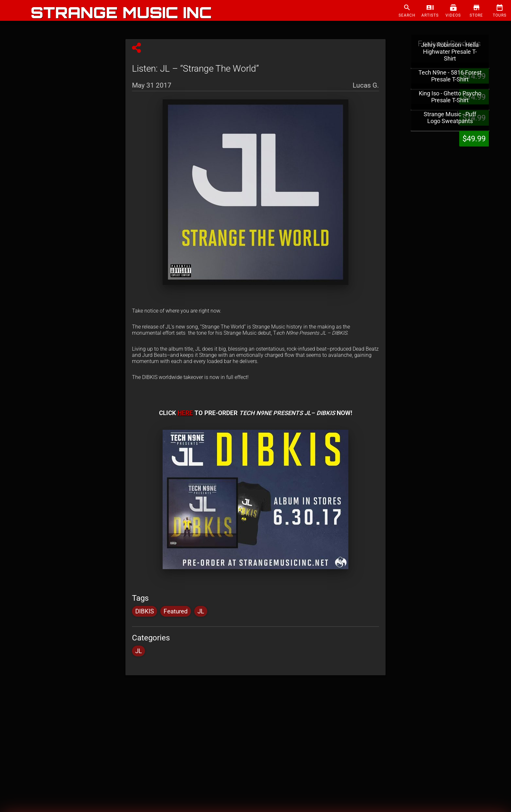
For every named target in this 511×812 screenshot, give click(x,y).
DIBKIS (145, 611)
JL (201, 611)
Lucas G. (366, 84)
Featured (176, 611)
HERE (185, 413)
